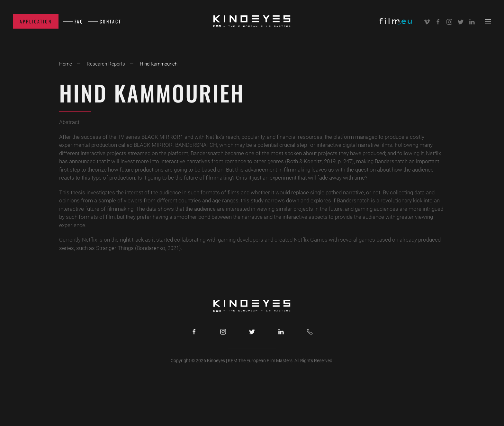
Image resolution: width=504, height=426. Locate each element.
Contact (111, 21)
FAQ (79, 21)
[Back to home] (252, 21)
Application (36, 21)
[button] (488, 21)
